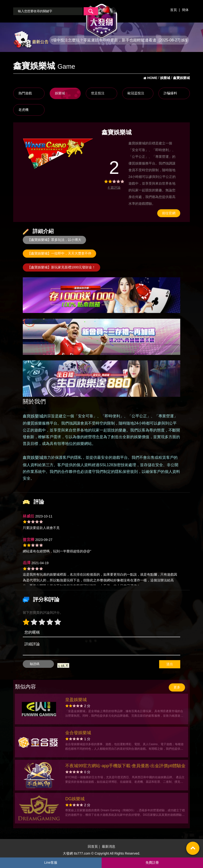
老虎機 (23, 110)
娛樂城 (60, 93)
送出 (170, 664)
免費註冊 (152, 862)
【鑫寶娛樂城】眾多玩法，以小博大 (54, 240)
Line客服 (51, 862)
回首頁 (93, 846)
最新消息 (109, 846)
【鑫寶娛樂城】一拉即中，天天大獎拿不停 (59, 253)
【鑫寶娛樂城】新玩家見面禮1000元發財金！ (61, 267)
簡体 (185, 10)
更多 (177, 687)
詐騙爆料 (170, 93)
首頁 (174, 10)
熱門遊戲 (25, 93)
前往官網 (169, 213)
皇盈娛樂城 (76, 700)
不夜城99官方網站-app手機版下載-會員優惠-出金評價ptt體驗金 (125, 766)
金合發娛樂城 (78, 733)
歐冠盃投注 (136, 93)
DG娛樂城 (75, 799)
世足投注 (98, 93)
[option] (58, 154)
